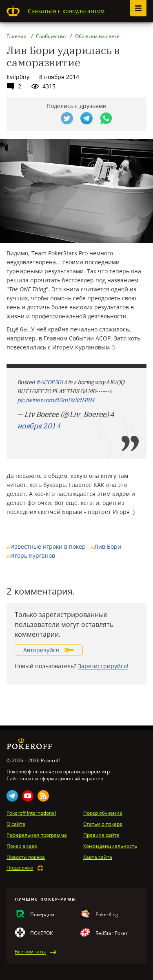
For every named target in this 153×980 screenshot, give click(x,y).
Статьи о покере (103, 824)
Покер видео (22, 846)
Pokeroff (13, 11)
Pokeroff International (31, 813)
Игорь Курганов (31, 555)
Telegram (12, 796)
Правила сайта (101, 835)
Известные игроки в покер (46, 546)
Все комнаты (30, 952)
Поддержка (20, 868)
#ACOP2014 (51, 382)
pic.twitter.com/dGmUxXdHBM (55, 400)
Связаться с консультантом (66, 11)
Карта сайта (98, 857)
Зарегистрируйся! (103, 666)
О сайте (16, 824)
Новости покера (26, 857)
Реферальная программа (37, 835)
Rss (43, 796)
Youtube (28, 796)
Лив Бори (106, 546)
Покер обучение (103, 813)
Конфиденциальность (110, 846)
